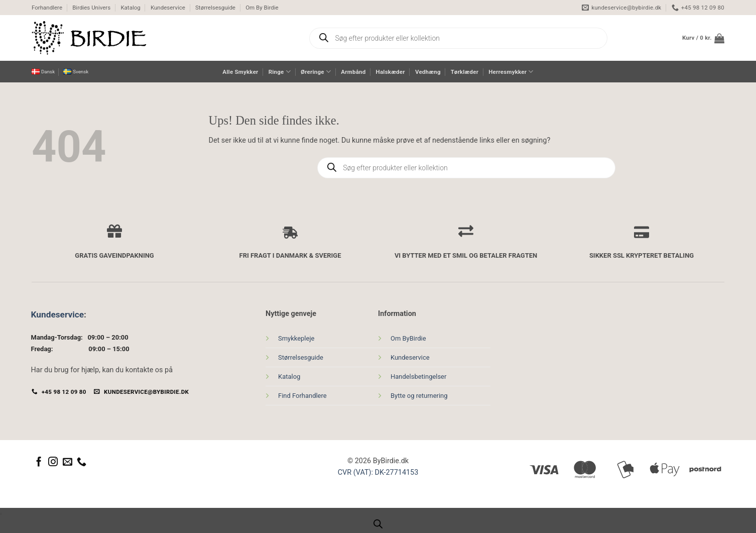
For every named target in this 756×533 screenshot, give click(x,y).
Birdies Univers (91, 8)
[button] (703, 38)
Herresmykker (511, 72)
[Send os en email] (68, 462)
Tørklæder (465, 72)
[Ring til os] (82, 462)
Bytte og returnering (419, 396)
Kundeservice (168, 8)
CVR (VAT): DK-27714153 (378, 472)
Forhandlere (47, 8)
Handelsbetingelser (418, 377)
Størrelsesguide (215, 8)
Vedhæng (428, 72)
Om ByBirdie (408, 338)
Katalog (130, 8)
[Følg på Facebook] (39, 462)
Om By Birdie (262, 8)
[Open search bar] (378, 524)
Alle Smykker (240, 72)
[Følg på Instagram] (53, 462)
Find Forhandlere (302, 396)
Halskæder (391, 72)
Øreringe (316, 72)
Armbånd (353, 72)
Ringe (280, 72)
